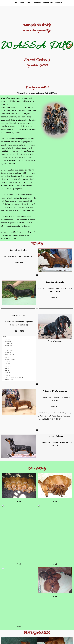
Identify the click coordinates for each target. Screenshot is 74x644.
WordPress (50, 640)
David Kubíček (43, 635)
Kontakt (58, 3)
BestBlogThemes (37, 640)
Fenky (29, 3)
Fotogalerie (48, 3)
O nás (22, 3)
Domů (15, 3)
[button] (52, 344)
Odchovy (37, 3)
